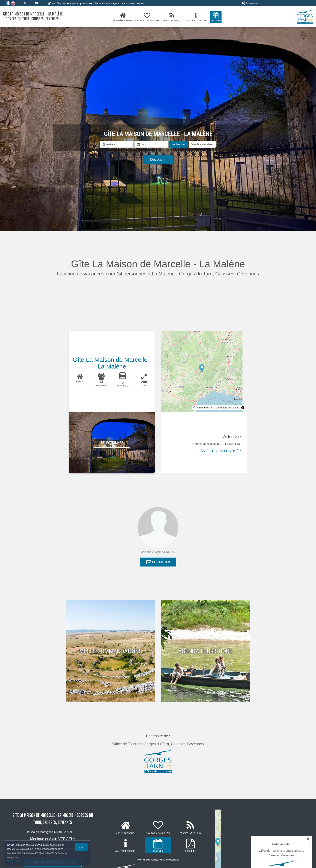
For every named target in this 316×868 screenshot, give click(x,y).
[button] (202, 144)
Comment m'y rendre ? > (221, 450)
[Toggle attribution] (243, 408)
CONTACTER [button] (158, 562)
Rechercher (178, 144)
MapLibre (234, 408)
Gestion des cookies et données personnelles (31, 861)
